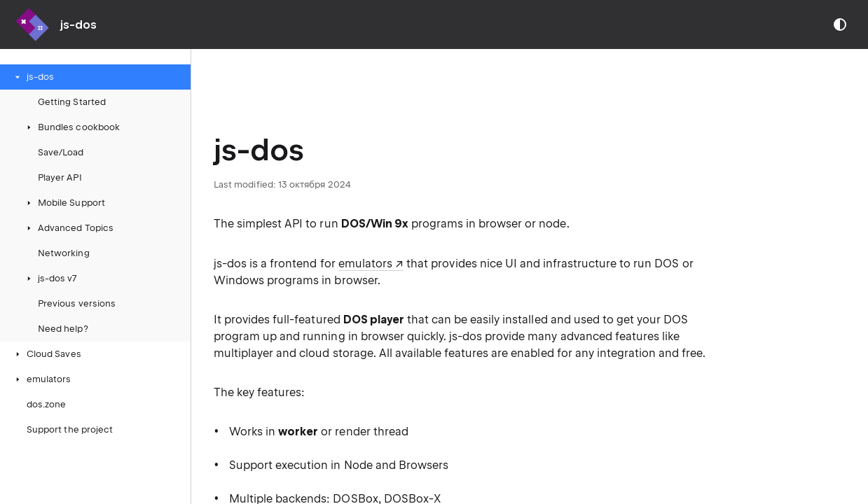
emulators (42, 379)
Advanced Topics (69, 228)
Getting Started (72, 102)
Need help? (63, 329)
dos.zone (46, 404)
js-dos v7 (50, 278)
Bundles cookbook (72, 127)
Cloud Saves (47, 354)
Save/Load (61, 152)
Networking (64, 253)
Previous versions (77, 303)
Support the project (70, 429)
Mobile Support (64, 203)
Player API (60, 177)
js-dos (33, 77)
